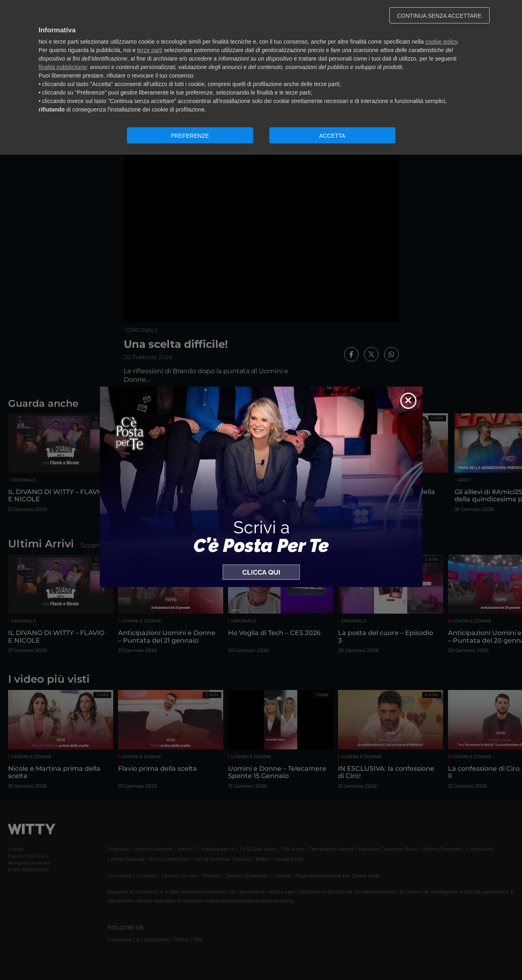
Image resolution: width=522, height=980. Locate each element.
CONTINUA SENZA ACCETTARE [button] (439, 16)
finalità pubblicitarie (63, 67)
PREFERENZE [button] (190, 136)
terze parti (150, 50)
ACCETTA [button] (332, 136)
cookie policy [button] (441, 42)
